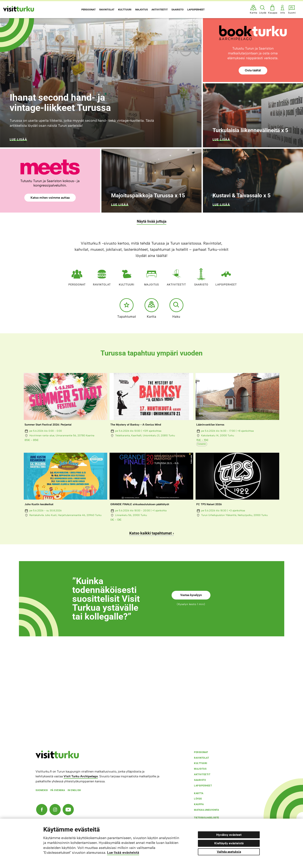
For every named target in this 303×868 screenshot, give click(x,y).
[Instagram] (55, 810)
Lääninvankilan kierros (210, 425)
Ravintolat (102, 276)
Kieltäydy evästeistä (229, 843)
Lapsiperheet (226, 276)
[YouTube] (68, 810)
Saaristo (201, 276)
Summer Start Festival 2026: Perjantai (48, 425)
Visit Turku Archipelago (81, 776)
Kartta (151, 308)
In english (74, 790)
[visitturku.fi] (57, 757)
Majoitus (151, 276)
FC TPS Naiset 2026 (209, 504)
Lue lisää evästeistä (123, 853)
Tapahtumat (127, 308)
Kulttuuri (127, 276)
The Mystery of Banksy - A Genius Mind (136, 425)
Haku (176, 308)
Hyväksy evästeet (229, 835)
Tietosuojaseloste (207, 818)
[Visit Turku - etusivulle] (19, 9)
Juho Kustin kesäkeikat (39, 504)
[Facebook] (42, 810)
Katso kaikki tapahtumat (151, 533)
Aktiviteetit (176, 276)
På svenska (58, 790)
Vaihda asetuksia (229, 852)
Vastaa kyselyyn (191, 595)
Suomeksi (42, 790)
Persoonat (77, 276)
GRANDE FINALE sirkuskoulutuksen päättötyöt (140, 504)
